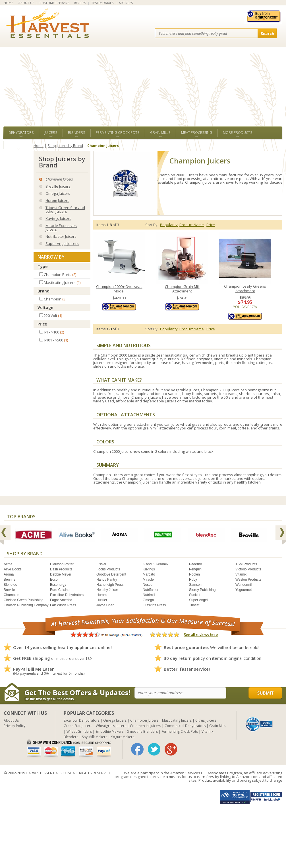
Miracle (148, 580)
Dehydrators (21, 133)
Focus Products (108, 569)
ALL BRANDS (18, 145)
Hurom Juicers (57, 200)
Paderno (195, 564)
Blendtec (10, 585)
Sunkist (195, 595)
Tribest (194, 605)
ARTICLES (126, 3)
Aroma (9, 574)
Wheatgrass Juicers (111, 726)
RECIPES (80, 3)
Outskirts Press (154, 605)
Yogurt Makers (123, 737)
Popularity (169, 225)
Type (43, 266)
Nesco (148, 585)
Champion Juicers (59, 179)
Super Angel (198, 600)
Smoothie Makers (109, 731)
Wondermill (244, 585)
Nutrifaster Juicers (61, 236)
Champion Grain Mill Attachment (182, 289)
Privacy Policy (14, 726)
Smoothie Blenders (142, 731)
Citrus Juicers (206, 720)
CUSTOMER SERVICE (54, 3)
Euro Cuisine (60, 590)
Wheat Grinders (79, 731)
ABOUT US (26, 3)
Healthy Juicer (107, 590)
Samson (195, 585)
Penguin (195, 569)
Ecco (54, 580)
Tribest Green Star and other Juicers (65, 209)
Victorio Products (248, 569)
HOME (8, 3)
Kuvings (149, 569)
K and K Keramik (156, 564)
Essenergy (58, 585)
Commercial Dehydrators (185, 726)
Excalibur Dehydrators (67, 595)
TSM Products (246, 564)
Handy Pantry (107, 580)
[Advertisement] (143, 84)
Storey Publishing (202, 590)
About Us (11, 720)
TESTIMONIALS (102, 3)
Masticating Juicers (177, 720)
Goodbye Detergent (111, 574)
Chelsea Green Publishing (23, 600)
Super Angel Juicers (62, 243)
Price (42, 324)
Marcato (149, 574)
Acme (8, 564)
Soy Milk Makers (95, 737)
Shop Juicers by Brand (65, 146)
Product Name (192, 225)
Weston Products (248, 580)
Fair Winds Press (63, 605)
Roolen (194, 574)
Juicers (51, 133)
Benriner (10, 580)
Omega (148, 600)
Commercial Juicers (145, 726)
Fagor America (61, 600)
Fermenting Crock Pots (118, 133)
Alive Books (13, 569)
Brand (43, 291)
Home (39, 146)
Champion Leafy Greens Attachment (245, 289)
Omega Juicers (58, 193)
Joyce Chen (105, 605)
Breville (9, 590)
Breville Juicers (58, 186)
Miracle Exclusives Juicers (61, 227)
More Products (238, 133)
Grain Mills (160, 133)
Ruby (193, 580)
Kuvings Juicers (58, 218)
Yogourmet (244, 590)
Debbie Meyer (61, 574)
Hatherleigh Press (110, 585)
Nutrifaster (151, 590)
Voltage (45, 307)
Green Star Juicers (78, 726)
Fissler (101, 564)
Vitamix (241, 574)
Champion (12, 595)
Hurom (101, 595)
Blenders (76, 133)
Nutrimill (149, 595)
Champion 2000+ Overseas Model (119, 289)
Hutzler (102, 600)
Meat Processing (197, 133)
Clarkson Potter (62, 564)
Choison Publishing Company (26, 605)
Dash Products (61, 569)
